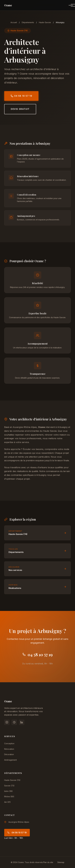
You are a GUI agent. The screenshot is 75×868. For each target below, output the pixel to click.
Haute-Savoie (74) (12, 780)
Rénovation (9, 749)
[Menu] (69, 5)
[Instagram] (7, 722)
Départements (28, 22)
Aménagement (10, 760)
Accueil (14, 22)
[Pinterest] (14, 722)
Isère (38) (9, 791)
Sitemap (61, 862)
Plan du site (48, 862)
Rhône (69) (9, 797)
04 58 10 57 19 (21, 96)
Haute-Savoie (45, 22)
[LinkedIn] (22, 722)
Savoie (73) (9, 786)
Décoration (9, 754)
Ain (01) (7, 802)
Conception (9, 743)
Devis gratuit (20, 109)
